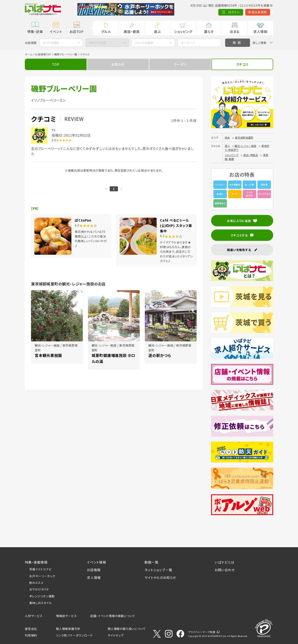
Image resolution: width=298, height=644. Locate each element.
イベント (56, 32)
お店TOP (77, 32)
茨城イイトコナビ (40, 569)
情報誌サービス (67, 616)
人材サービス (34, 616)
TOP (56, 64)
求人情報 (260, 32)
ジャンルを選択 (144, 43)
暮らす (209, 32)
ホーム (29, 54)
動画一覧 (151, 562)
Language (263, 12)
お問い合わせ (225, 570)
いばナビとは (225, 562)
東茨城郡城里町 (244, 138)
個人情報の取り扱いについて (127, 629)
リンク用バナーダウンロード (74, 635)
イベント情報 (97, 562)
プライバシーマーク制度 (202, 632)
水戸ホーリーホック (42, 576)
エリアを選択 (51, 43)
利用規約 (31, 635)
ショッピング (183, 32)
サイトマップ (116, 635)
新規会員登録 (238, 12)
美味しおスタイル (40, 603)
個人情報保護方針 (68, 629)
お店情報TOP (43, 54)
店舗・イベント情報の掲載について (113, 616)
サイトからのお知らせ (160, 577)
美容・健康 (132, 32)
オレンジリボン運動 (42, 596)
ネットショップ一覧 (158, 570)
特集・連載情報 (36, 562)
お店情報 (94, 570)
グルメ (106, 32)
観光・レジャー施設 (246, 146)
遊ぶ (157, 32)
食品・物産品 (251, 155)
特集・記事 (35, 32)
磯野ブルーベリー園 (66, 54)
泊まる (235, 32)
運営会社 (31, 629)
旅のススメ (36, 583)
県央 (227, 138)
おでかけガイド (39, 589)
